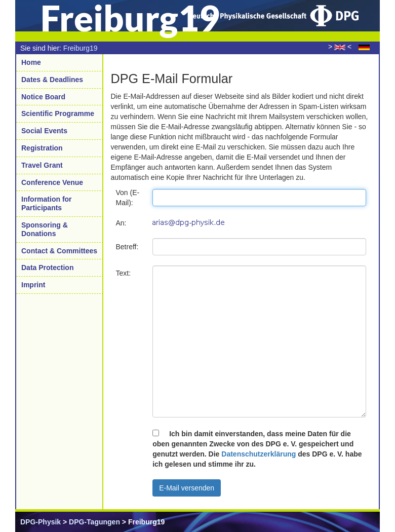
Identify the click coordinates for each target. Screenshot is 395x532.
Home (31, 62)
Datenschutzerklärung (259, 454)
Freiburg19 (81, 48)
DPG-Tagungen (94, 522)
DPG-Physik (41, 522)
